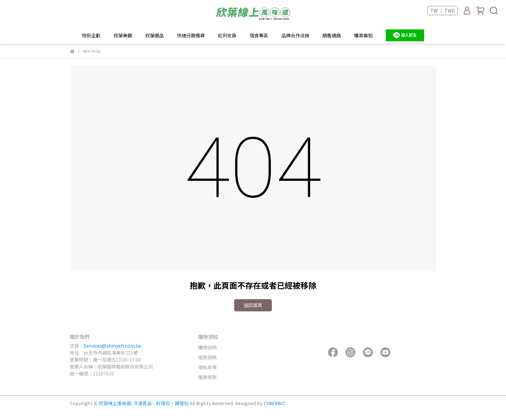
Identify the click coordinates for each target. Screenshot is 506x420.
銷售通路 (332, 35)
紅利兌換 (227, 35)
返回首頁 (253, 305)
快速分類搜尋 (191, 35)
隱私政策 (207, 367)
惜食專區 (259, 35)
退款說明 (207, 357)
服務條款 (207, 377)
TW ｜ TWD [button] (443, 11)
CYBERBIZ (274, 403)
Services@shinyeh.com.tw (112, 346)
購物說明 (207, 347)
